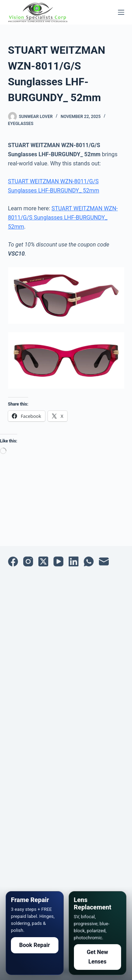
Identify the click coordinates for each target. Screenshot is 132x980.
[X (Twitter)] (43, 561)
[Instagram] (28, 561)
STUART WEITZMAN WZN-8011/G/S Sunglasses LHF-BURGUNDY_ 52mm (63, 218)
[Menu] (121, 12)
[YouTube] (58, 561)
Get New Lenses (97, 957)
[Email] (104, 561)
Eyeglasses (21, 124)
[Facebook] (13, 561)
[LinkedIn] (74, 561)
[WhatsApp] (89, 561)
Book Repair (35, 945)
